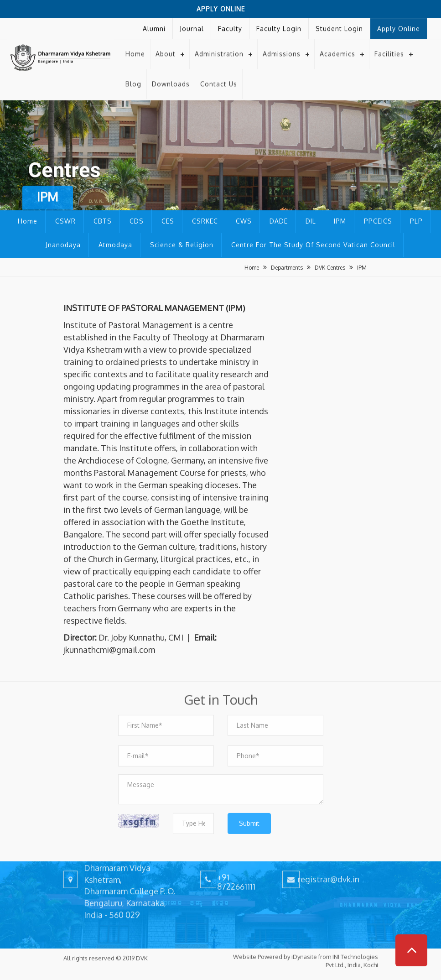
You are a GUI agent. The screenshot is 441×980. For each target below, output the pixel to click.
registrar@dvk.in (329, 872)
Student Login (339, 26)
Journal (192, 26)
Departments (287, 268)
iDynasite (304, 950)
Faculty (230, 26)
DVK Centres (330, 268)
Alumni (154, 26)
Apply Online (221, 9)
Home (135, 47)
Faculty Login (279, 26)
